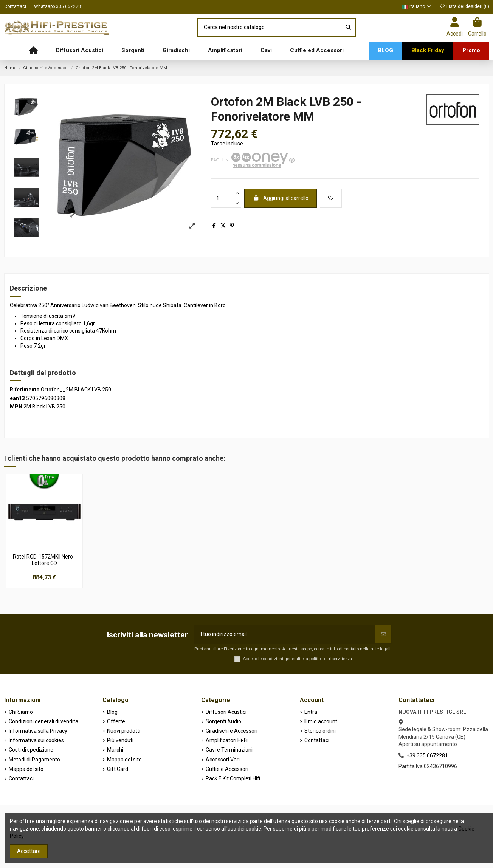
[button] (80, 51)
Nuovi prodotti (124, 731)
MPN (16, 407)
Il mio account (321, 721)
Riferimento (25, 390)
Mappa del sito (26, 769)
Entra (311, 712)
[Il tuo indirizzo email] (285, 634)
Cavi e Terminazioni (229, 750)
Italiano (417, 6)
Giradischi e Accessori (232, 731)
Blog (112, 712)
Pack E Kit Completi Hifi (233, 778)
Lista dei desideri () (464, 6)
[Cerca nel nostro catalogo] (348, 27)
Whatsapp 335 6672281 (59, 6)
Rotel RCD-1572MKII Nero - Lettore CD (44, 560)
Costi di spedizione (31, 750)
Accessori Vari (223, 760)
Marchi (115, 750)
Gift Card (118, 769)
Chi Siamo (21, 712)
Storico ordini (320, 731)
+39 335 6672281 (427, 755)
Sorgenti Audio (223, 721)
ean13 (17, 398)
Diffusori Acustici (226, 712)
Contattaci (16, 6)
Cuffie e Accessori (227, 769)
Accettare (29, 851)
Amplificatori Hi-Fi (227, 740)
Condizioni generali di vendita (43, 721)
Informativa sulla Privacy (38, 731)
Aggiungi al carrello (281, 198)
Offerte (116, 721)
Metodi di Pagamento (34, 760)
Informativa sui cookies (36, 740)
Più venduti (120, 740)
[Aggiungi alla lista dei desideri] (331, 198)
